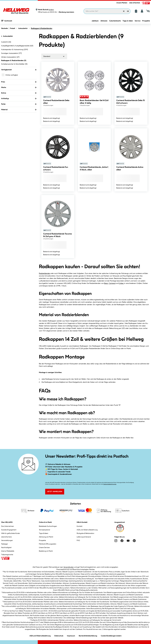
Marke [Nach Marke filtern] (19, 87)
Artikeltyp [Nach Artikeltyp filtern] (19, 99)
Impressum (71, 635)
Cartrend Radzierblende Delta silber (56, 102)
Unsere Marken (122, 3)
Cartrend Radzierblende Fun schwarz (56, 168)
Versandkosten (69, 567)
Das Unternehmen (8, 526)
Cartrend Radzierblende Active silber (130, 168)
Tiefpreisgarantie (7, 555)
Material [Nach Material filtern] (19, 110)
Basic (106, 283)
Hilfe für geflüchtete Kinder (11, 533)
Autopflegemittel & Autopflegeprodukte (17, 46)
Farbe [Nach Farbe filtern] (19, 104)
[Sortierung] (54, 56)
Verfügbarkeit (19, 70)
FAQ (78, 540)
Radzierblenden (45, 273)
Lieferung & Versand (84, 537)
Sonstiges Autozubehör (12, 53)
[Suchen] (128, 11)
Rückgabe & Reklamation (85, 533)
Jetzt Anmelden (55, 492)
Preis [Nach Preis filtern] (19, 82)
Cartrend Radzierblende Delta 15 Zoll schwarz (130, 102)
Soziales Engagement (9, 530)
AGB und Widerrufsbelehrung (87, 530)
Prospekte (146, 21)
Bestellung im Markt (46, 551)
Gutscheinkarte (115, 21)
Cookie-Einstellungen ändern (111, 635)
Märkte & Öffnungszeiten (48, 544)
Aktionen (104, 21)
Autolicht (6, 42)
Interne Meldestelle (8, 551)
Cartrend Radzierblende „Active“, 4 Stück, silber (94, 168)
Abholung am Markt (46, 537)
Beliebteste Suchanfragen (48, 526)
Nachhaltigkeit (6, 548)
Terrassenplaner (45, 530)
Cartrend (112, 283)
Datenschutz (59, 635)
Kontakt (80, 526)
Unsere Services (44, 548)
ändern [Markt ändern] (51, 10)
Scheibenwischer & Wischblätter (14, 64)
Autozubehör (7, 36)
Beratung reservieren (66, 12)
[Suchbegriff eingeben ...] (107, 11)
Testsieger (5, 544)
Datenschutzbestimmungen (110, 484)
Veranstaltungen (7, 540)
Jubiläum (95, 21)
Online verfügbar (12, 75)
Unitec (121, 283)
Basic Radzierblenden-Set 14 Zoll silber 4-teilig (94, 102)
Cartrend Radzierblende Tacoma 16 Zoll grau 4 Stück (58, 235)
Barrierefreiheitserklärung (88, 635)
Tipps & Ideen (128, 21)
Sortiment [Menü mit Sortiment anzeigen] (7, 21)
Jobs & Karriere (135, 3)
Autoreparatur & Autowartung (15, 50)
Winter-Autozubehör (10, 57)
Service (138, 21)
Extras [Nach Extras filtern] (19, 93)
